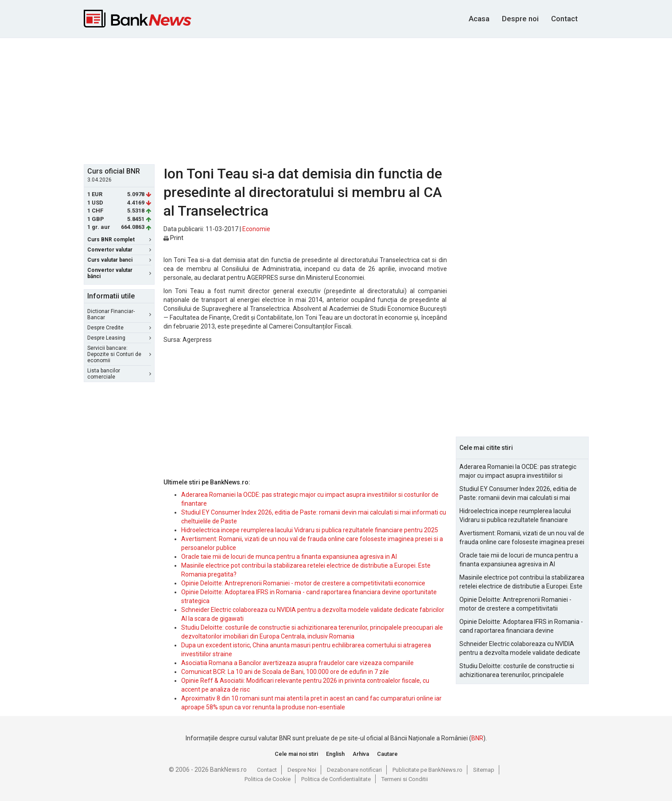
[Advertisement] (336, 100)
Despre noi (520, 19)
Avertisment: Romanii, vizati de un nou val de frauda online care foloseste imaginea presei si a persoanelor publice (522, 538)
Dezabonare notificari (354, 770)
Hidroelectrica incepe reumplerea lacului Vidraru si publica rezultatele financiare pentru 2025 (310, 530)
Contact (564, 19)
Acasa (479, 19)
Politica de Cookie (268, 779)
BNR (477, 738)
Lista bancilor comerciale (119, 374)
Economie (256, 229)
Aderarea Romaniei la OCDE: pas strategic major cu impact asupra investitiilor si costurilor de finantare (518, 472)
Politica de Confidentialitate (336, 779)
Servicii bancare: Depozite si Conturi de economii (119, 354)
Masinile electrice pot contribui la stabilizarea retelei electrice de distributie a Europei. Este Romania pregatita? (522, 582)
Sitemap (484, 770)
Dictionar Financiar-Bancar (119, 314)
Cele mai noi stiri (296, 754)
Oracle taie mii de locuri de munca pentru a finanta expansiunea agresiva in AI (289, 557)
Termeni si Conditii (405, 779)
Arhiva (361, 754)
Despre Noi (302, 770)
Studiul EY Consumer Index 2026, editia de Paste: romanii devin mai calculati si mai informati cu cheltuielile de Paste (518, 494)
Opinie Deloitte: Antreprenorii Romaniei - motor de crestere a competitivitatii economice (303, 583)
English (335, 754)
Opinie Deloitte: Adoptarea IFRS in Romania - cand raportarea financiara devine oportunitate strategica (521, 627)
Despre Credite (119, 328)
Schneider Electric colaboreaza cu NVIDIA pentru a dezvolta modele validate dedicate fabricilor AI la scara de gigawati (520, 649)
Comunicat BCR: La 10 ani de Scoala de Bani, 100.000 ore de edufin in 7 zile (285, 672)
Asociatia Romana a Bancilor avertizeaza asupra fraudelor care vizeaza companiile (297, 663)
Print (173, 238)
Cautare (387, 754)
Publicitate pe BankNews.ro (427, 770)
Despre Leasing (119, 338)
